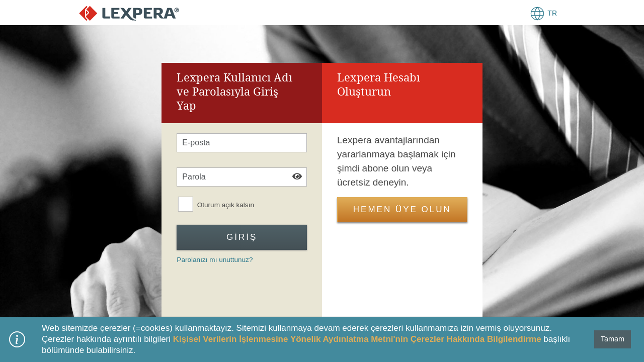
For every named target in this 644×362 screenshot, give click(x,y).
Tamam (613, 339)
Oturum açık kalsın (226, 205)
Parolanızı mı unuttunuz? (215, 260)
